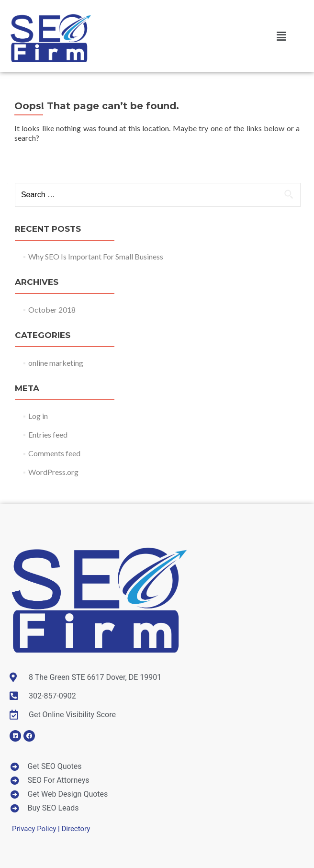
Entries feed (48, 434)
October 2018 (52, 310)
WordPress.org (53, 472)
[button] (281, 36)
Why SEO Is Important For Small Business (96, 256)
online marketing (56, 363)
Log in (38, 416)
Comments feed (54, 453)
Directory (76, 829)
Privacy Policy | (37, 829)
